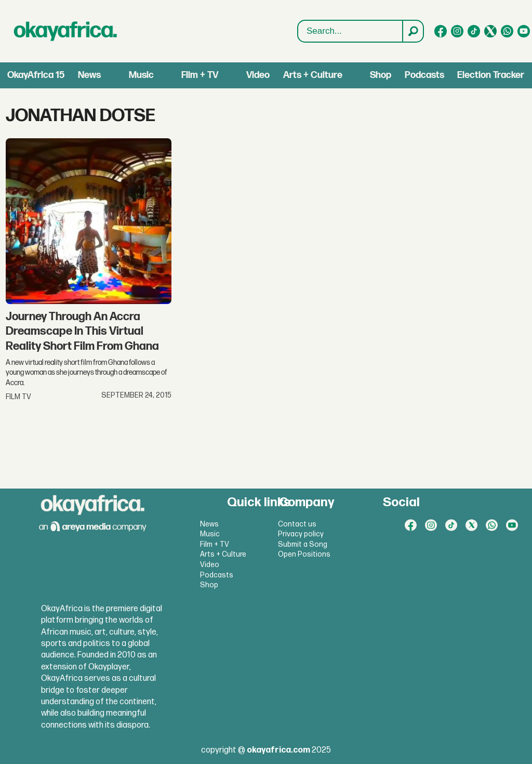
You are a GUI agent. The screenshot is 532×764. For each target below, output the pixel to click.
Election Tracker (491, 75)
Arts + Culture (313, 75)
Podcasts (424, 75)
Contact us (297, 524)
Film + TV (200, 75)
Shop (381, 75)
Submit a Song (303, 544)
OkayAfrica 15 (36, 75)
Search (298, 21)
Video (258, 75)
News (89, 75)
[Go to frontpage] (65, 31)
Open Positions (304, 554)
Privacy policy (301, 534)
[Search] (413, 31)
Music (141, 75)
